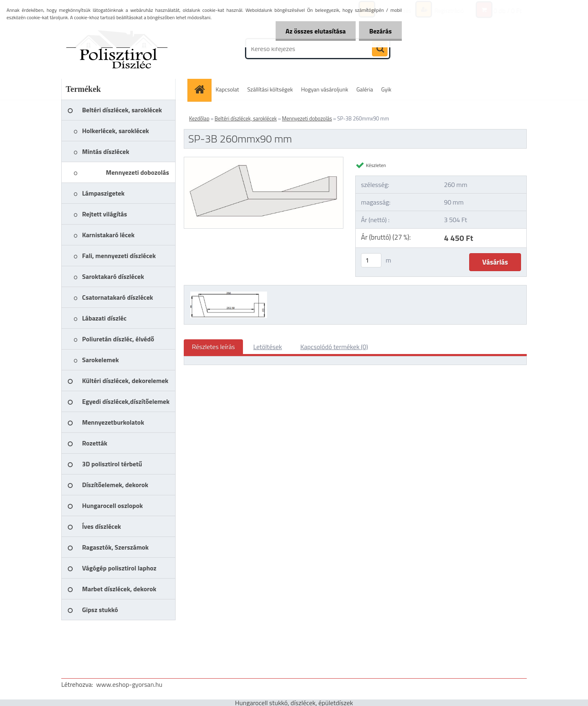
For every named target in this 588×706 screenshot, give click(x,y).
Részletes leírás (213, 347)
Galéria (365, 89)
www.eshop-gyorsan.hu (129, 684)
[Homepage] (202, 89)
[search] (380, 49)
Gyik (386, 89)
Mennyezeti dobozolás (307, 118)
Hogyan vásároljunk (324, 89)
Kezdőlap (199, 118)
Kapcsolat (227, 89)
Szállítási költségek (270, 89)
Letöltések (267, 347)
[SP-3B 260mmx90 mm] (264, 160)
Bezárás (380, 31)
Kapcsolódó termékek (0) (334, 347)
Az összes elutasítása (315, 31)
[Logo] (117, 49)
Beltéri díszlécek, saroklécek (246, 118)
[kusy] (371, 260)
